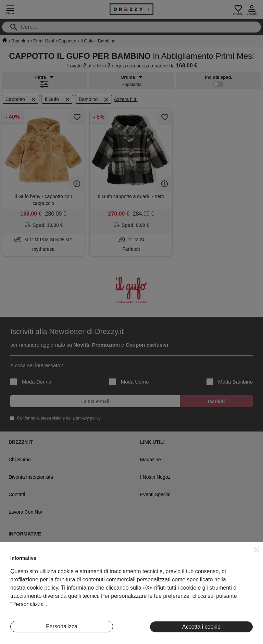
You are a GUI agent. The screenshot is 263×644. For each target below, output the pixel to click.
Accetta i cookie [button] (201, 627)
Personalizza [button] (62, 626)
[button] (256, 550)
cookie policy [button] (42, 588)
